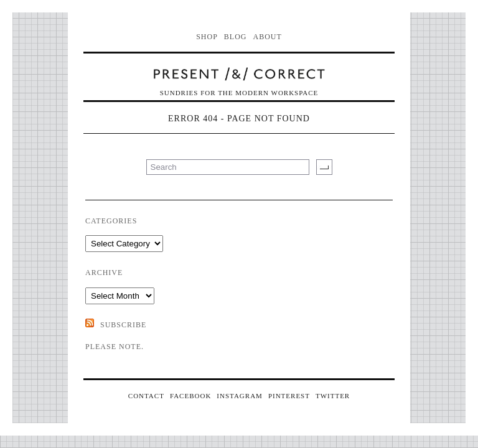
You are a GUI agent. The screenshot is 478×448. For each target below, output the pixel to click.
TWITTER (333, 396)
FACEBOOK (190, 396)
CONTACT (146, 396)
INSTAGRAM (240, 396)
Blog (236, 37)
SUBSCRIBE (123, 325)
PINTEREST (289, 396)
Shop (207, 37)
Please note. (115, 347)
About (268, 37)
